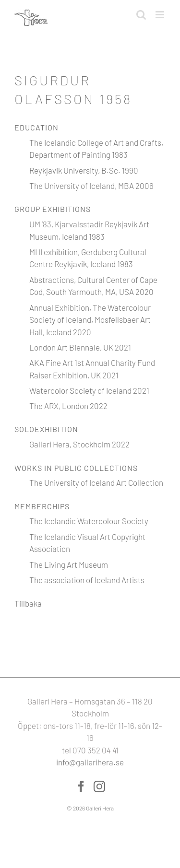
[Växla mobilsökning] (141, 15)
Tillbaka (28, 603)
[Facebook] (81, 786)
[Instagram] (99, 786)
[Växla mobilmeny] (161, 15)
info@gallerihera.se (90, 762)
